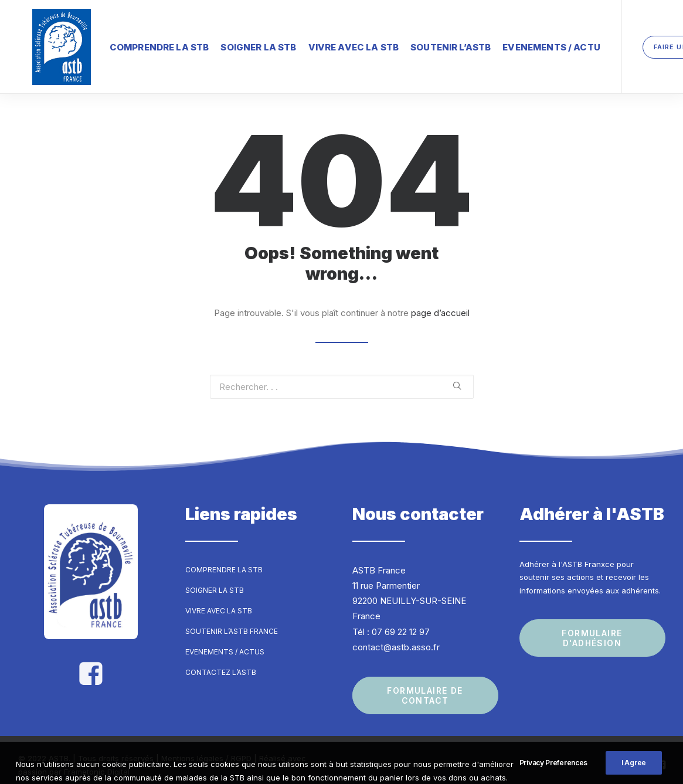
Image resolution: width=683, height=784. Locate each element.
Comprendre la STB (131, 44)
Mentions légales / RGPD (206, 748)
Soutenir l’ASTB (422, 44)
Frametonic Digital (97, 761)
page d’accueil (440, 302)
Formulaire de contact (427, 685)
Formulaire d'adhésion (593, 627)
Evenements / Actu (523, 44)
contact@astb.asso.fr (396, 637)
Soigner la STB (230, 44)
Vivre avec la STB (326, 44)
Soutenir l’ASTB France (232, 621)
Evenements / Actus (225, 641)
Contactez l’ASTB (221, 662)
